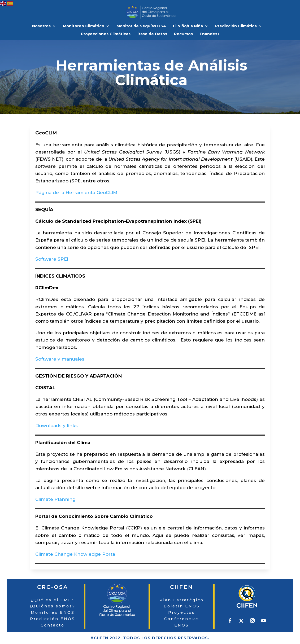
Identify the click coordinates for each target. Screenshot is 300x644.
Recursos (183, 34)
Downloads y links (56, 426)
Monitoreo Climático (84, 26)
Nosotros (41, 26)
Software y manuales (60, 359)
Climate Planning (55, 499)
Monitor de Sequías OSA (141, 26)
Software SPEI (52, 259)
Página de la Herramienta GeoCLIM (76, 192)
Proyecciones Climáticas (106, 34)
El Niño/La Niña (188, 26)
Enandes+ (210, 34)
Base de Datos (152, 34)
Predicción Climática (236, 26)
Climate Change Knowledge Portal (76, 554)
